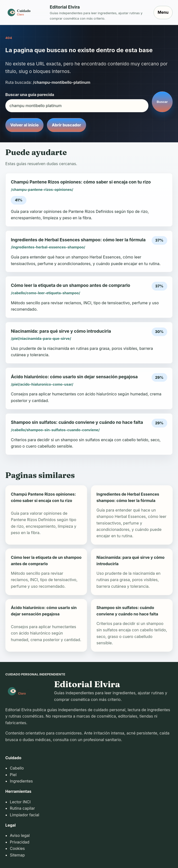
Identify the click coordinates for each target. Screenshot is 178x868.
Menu (163, 12)
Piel (13, 775)
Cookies (17, 848)
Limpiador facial (24, 815)
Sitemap (17, 855)
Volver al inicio (24, 125)
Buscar (162, 102)
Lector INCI (20, 802)
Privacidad (20, 842)
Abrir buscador (66, 125)
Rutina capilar (22, 808)
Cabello (17, 768)
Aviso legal (20, 835)
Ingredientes (21, 781)
